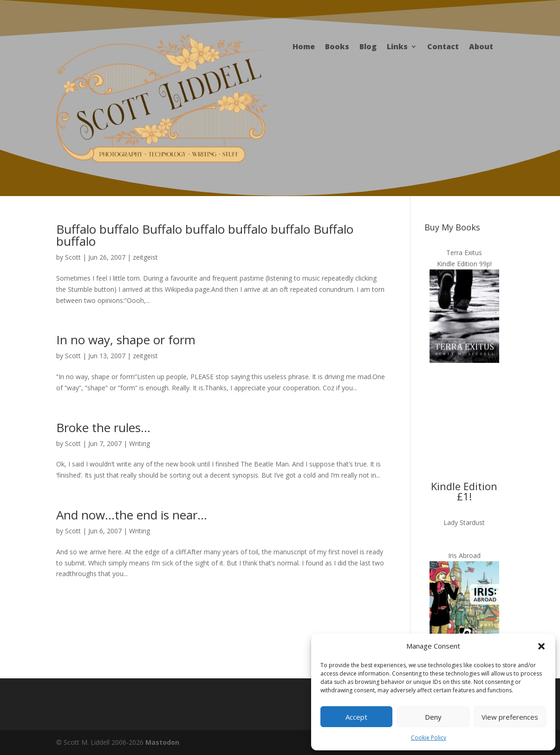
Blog (368, 47)
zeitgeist (145, 257)
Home (304, 47)
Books (337, 47)
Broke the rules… (103, 427)
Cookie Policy (429, 738)
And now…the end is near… (132, 515)
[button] (541, 646)
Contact (443, 47)
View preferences (510, 717)
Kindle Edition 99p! (464, 264)
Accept (356, 717)
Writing (140, 443)
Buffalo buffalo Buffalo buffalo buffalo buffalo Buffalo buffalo (205, 235)
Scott (73, 257)
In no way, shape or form (126, 340)
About (481, 47)
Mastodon (162, 742)
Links (397, 47)
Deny (433, 717)
